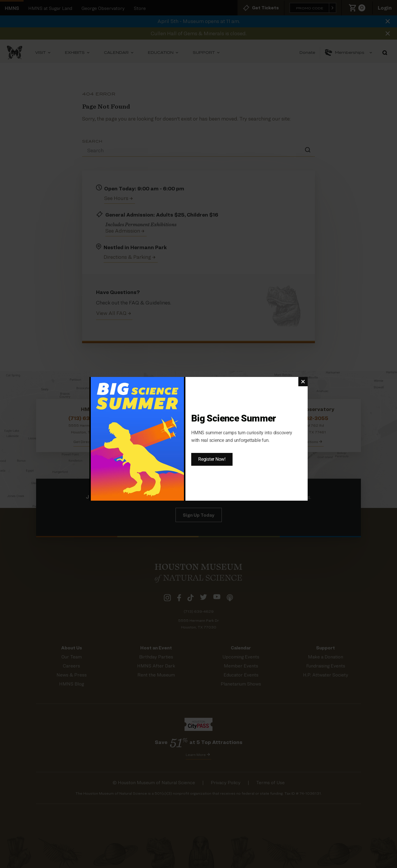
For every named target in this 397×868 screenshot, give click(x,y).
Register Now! (212, 459)
